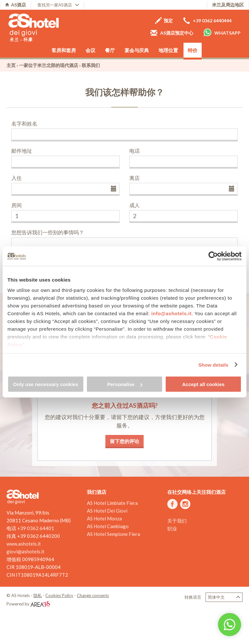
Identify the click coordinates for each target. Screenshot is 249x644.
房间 (17, 205)
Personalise (125, 384)
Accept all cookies (203, 384)
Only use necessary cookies (46, 384)
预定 (164, 21)
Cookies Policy (59, 595)
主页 (11, 65)
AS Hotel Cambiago (108, 526)
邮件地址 (22, 151)
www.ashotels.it (24, 544)
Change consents (93, 595)
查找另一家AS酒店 (58, 5)
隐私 (38, 595)
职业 (172, 528)
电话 (135, 151)
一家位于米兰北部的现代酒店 (49, 65)
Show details (213, 365)
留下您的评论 (124, 441)
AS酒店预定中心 (172, 33)
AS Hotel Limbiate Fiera (112, 503)
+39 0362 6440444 (207, 21)
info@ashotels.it (171, 313)
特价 (193, 50)
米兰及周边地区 (228, 5)
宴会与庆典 (137, 50)
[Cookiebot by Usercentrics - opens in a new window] (213, 256)
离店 (135, 178)
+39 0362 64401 (36, 528)
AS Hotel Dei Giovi (107, 511)
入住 (17, 178)
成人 (135, 205)
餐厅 (110, 50)
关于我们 (177, 521)
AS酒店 (16, 5)
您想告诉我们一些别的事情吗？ (48, 232)
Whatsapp (222, 32)
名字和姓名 (24, 123)
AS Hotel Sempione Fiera (113, 534)
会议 (90, 50)
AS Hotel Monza (104, 518)
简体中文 (224, 597)
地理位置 (168, 50)
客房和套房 (64, 50)
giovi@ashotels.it (25, 551)
